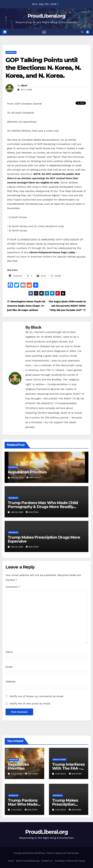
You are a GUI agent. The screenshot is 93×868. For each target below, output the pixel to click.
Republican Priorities (27, 472)
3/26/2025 (17, 774)
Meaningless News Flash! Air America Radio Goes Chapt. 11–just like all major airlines (26, 306)
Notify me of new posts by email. (30, 704)
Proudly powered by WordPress (30, 853)
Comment (13, 587)
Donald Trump (59, 759)
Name (9, 652)
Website (11, 682)
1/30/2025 (61, 774)
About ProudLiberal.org (28, 861)
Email (9, 667)
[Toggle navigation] (44, 32)
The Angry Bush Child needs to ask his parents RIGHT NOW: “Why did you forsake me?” (67, 306)
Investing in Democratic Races (70, 861)
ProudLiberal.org (47, 16)
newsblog (11, 52)
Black (24, 86)
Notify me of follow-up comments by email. (37, 696)
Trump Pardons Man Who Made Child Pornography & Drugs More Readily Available (43, 507)
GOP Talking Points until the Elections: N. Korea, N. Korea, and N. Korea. (43, 68)
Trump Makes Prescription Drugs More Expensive (44, 539)
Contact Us (47, 861)
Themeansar (73, 853)
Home (11, 861)
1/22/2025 (17, 810)
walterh (33, 478)
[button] (82, 32)
